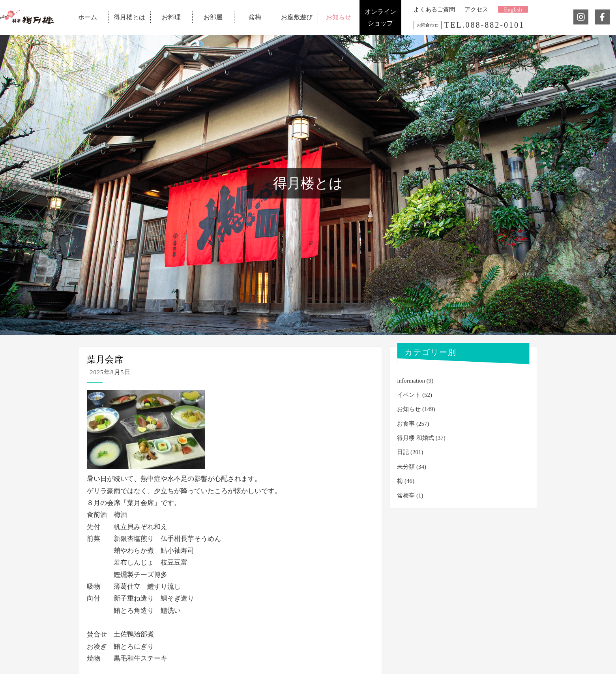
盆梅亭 (406, 496)
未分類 (406, 467)
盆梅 (255, 17)
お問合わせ (428, 25)
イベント (409, 395)
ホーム (88, 17)
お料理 (171, 17)
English (513, 9)
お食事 (406, 424)
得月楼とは (129, 17)
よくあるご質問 (434, 9)
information (411, 381)
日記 (403, 452)
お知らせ (339, 17)
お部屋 (213, 17)
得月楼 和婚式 (416, 438)
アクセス (476, 9)
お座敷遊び (297, 17)
